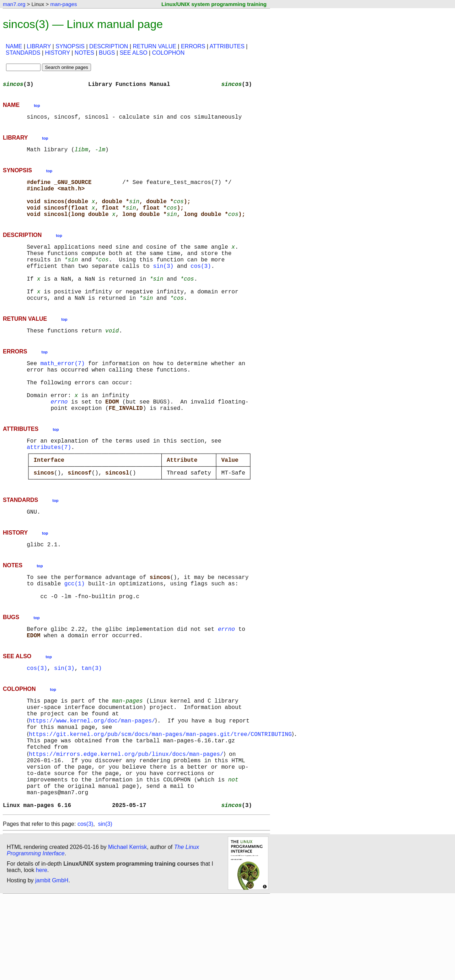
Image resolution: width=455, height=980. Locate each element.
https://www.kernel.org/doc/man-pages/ (93, 786)
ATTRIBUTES (227, 46)
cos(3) (201, 284)
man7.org (14, 4)
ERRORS (193, 46)
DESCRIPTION (109, 46)
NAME (14, 46)
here (42, 953)
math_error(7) (63, 391)
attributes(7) (49, 488)
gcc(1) (75, 637)
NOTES (84, 53)
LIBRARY (39, 46)
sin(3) (163, 284)
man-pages (63, 4)
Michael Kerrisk (127, 930)
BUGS (107, 53)
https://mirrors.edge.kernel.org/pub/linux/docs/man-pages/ (127, 825)
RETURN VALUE (154, 46)
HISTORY (58, 53)
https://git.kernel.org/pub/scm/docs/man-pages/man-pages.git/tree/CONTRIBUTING (162, 802)
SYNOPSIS (70, 46)
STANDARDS (23, 53)
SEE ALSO (133, 53)
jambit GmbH (52, 963)
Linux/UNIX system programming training (214, 4)
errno (59, 438)
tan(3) (92, 729)
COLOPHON (168, 53)
